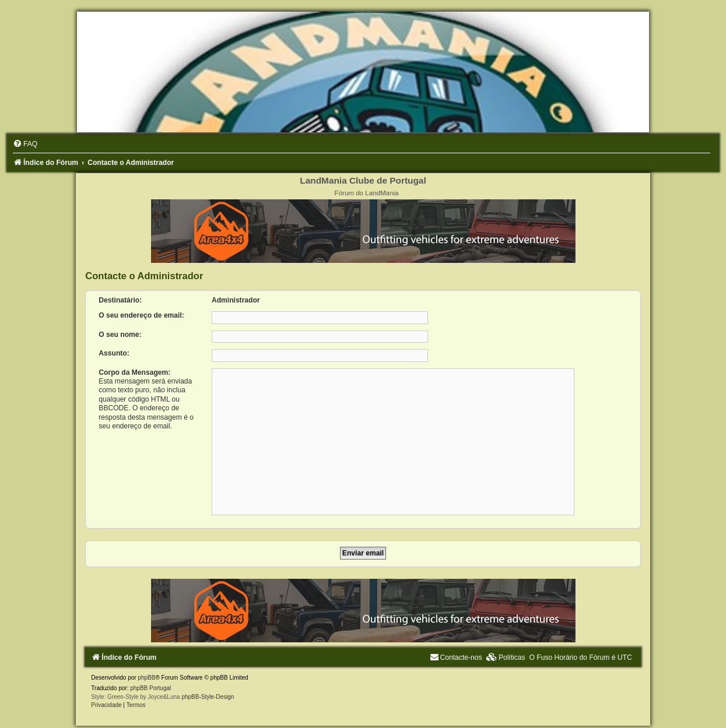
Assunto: (114, 353)
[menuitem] (25, 144)
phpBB (146, 678)
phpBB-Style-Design (208, 697)
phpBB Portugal (150, 688)
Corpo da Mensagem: (134, 372)
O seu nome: (120, 335)
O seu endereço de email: (141, 315)
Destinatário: (120, 300)
